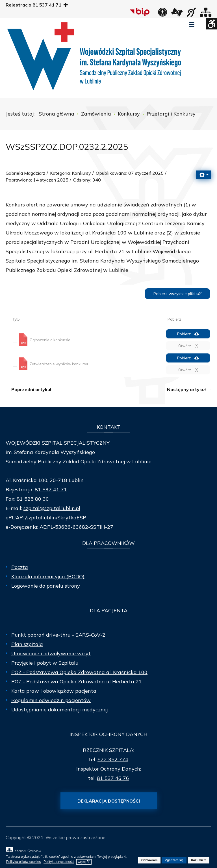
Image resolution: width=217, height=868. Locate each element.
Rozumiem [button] (199, 860)
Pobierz (188, 334)
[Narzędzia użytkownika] (204, 175)
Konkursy (81, 173)
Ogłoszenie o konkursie (50, 340)
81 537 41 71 (51, 490)
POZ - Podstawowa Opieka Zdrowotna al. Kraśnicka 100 (79, 672)
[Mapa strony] (206, 14)
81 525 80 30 (33, 499)
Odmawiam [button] (149, 860)
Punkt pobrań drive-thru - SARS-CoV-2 (58, 635)
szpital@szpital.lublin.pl (52, 508)
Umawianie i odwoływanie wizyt (51, 653)
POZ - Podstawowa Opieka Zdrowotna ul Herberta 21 (77, 682)
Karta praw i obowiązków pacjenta (54, 691)
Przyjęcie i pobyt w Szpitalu (45, 663)
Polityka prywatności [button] (59, 862)
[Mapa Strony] (110, 851)
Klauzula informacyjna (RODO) (48, 576)
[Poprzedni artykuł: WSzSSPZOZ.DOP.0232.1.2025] (28, 390)
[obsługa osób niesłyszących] (191, 14)
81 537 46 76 (113, 778)
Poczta (20, 567)
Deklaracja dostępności (109, 801)
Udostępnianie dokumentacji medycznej (59, 710)
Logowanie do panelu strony (46, 586)
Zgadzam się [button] (174, 860)
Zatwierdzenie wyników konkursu (59, 364)
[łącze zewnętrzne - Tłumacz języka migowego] (177, 14)
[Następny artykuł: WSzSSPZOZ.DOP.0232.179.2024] (189, 390)
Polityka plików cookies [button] (24, 862)
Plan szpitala (27, 644)
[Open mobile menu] (192, 25)
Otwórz (188, 346)
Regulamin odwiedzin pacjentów (51, 700)
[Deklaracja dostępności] (162, 14)
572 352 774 (113, 759)
